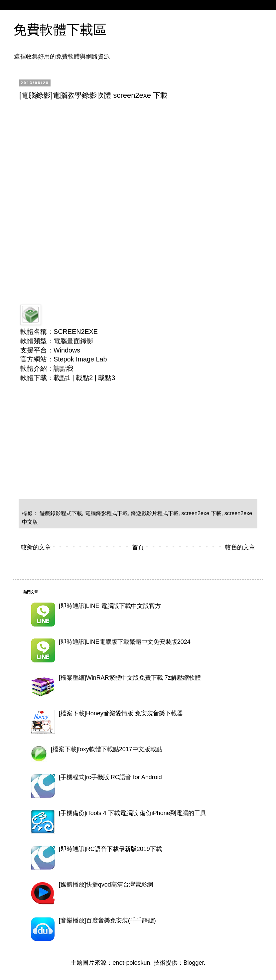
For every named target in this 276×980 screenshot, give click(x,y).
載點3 (107, 378)
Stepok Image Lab (80, 359)
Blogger (194, 963)
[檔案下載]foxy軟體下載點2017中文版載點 (107, 749)
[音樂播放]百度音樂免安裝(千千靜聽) (107, 920)
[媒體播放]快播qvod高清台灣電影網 (106, 885)
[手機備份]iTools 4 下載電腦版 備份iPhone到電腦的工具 (133, 813)
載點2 (84, 378)
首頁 (138, 547)
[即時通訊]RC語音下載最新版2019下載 (110, 849)
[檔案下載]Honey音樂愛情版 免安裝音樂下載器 (121, 713)
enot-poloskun (131, 963)
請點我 (64, 368)
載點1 (62, 378)
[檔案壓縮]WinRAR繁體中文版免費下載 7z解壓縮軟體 (130, 678)
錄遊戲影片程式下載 (155, 513)
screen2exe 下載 (202, 513)
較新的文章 (36, 547)
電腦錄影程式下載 (106, 513)
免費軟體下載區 (60, 30)
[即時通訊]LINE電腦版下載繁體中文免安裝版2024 (125, 642)
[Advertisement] (137, 155)
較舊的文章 (240, 547)
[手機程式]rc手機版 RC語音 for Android (110, 777)
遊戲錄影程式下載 (61, 513)
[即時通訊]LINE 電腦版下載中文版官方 (110, 606)
